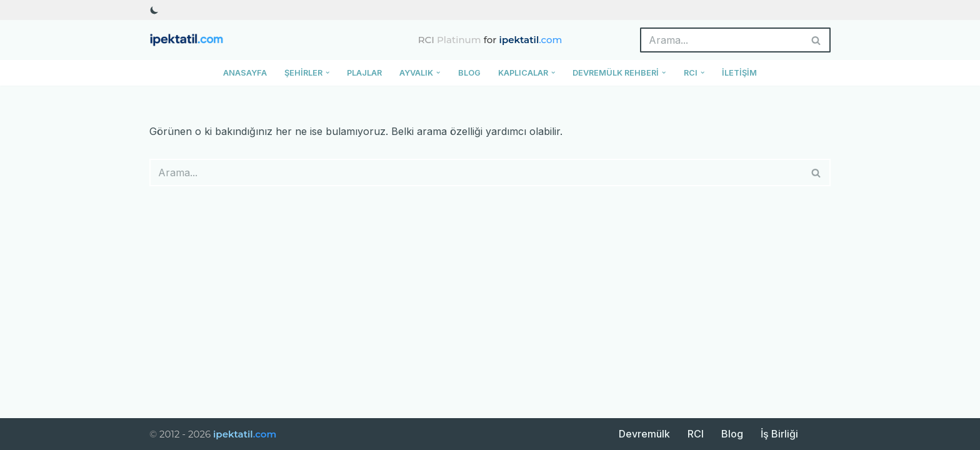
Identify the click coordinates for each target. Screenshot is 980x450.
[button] (327, 72)
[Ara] (721, 40)
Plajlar (364, 73)
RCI (696, 434)
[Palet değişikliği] (154, 10)
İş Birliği (779, 434)
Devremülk (644, 434)
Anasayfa (245, 73)
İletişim (739, 73)
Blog (469, 73)
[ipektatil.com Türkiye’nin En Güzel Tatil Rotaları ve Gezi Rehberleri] (190, 40)
